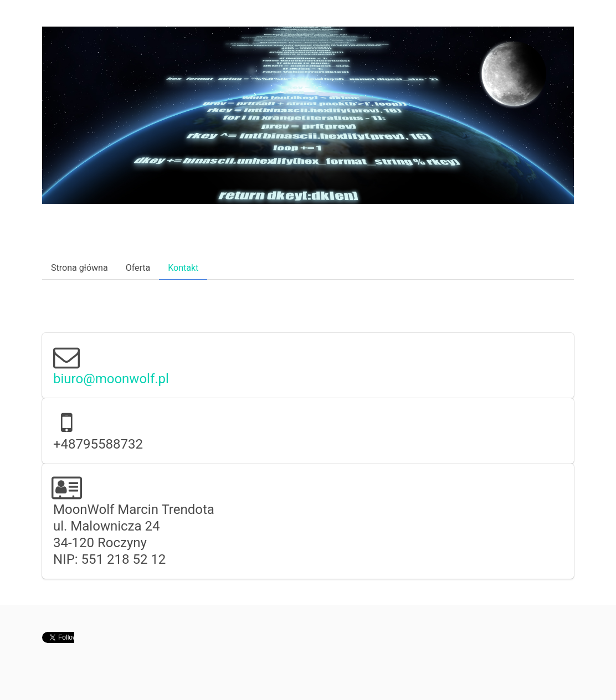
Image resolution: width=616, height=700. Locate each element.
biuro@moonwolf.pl (111, 379)
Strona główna (79, 268)
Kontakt (183, 268)
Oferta (138, 268)
